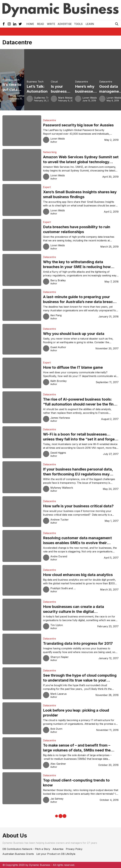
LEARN (90, 24)
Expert (47, 187)
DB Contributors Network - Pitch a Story (26, 849)
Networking (50, 152)
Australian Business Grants (18, 854)
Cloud (54, 82)
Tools (78, 24)
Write (51, 24)
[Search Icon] (117, 24)
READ (41, 24)
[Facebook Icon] (4, 24)
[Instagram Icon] (9, 24)
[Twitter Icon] (20, 24)
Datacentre (81, 82)
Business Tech (11, 80)
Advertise (65, 24)
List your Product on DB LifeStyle (56, 854)
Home (30, 24)
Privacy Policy (74, 849)
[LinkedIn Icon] (15, 24)
